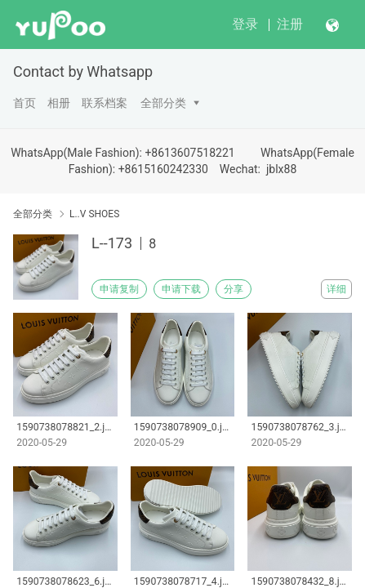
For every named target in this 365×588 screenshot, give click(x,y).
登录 (245, 24)
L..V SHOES (94, 214)
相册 (59, 103)
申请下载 (181, 289)
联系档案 (105, 103)
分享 (234, 289)
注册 (290, 24)
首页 (24, 103)
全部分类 (163, 103)
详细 (336, 289)
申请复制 (119, 289)
